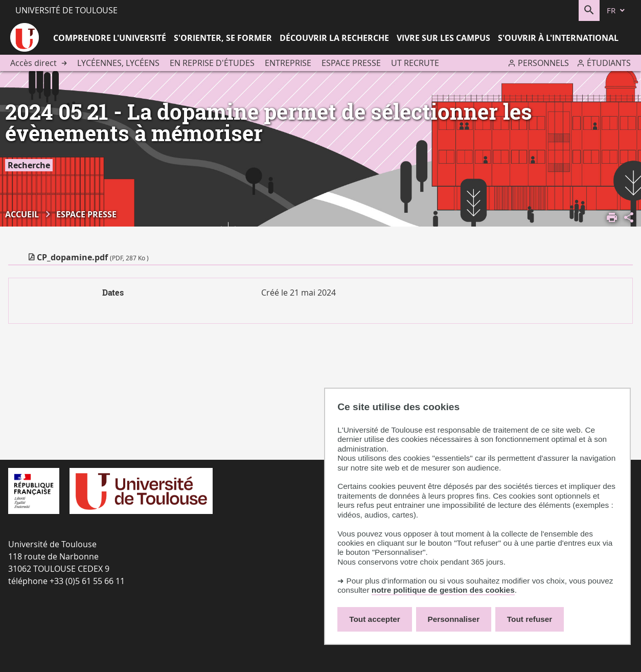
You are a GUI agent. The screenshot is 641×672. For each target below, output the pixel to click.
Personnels (543, 63)
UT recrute (415, 63)
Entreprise (288, 63)
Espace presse (351, 63)
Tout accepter (375, 619)
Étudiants (609, 63)
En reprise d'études (212, 63)
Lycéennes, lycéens (118, 63)
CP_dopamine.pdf (93, 257)
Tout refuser (530, 619)
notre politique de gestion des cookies (443, 590)
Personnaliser (454, 619)
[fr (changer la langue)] (616, 10)
